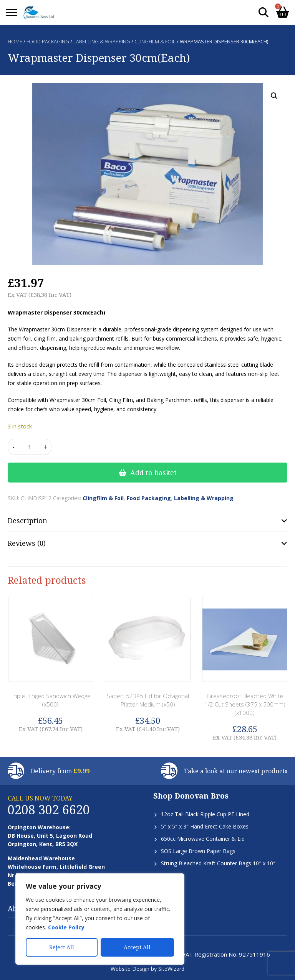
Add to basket (153, 473)
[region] (100, 919)
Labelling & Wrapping (102, 41)
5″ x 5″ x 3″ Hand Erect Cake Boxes (205, 826)
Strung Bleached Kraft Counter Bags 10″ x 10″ (218, 863)
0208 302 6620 (49, 810)
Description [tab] (27, 520)
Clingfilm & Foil (155, 41)
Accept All (137, 947)
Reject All (62, 947)
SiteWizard (171, 969)
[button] (274, 96)
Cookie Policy (66, 927)
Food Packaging (48, 41)
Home (15, 41)
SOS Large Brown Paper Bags (198, 851)
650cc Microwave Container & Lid (203, 839)
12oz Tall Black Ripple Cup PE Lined (205, 814)
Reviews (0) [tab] (27, 543)
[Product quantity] (30, 447)
